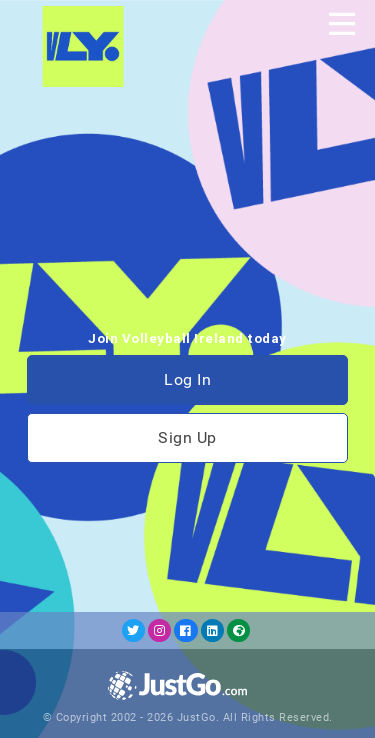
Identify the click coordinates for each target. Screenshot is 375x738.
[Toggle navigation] (342, 24)
